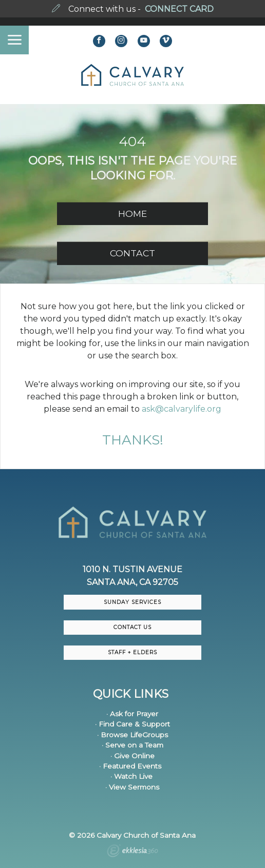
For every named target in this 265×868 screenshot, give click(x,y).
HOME (132, 214)
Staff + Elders (132, 652)
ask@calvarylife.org (182, 409)
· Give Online (132, 756)
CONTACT (132, 253)
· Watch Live (131, 776)
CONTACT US (132, 627)
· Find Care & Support (132, 724)
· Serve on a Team (132, 745)
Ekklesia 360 (132, 852)
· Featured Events (130, 766)
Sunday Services (132, 602)
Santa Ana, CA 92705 (132, 582)
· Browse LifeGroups (132, 735)
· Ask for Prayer (132, 714)
